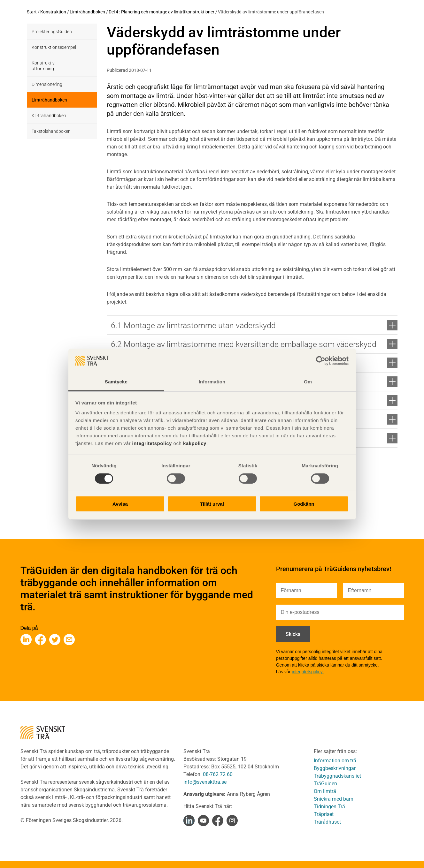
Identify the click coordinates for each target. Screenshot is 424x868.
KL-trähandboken (49, 116)
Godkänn (304, 504)
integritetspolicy (151, 443)
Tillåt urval (212, 504)
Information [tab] (212, 382)
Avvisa (120, 504)
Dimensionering (47, 84)
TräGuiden (325, 784)
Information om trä (335, 761)
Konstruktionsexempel (54, 47)
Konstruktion (53, 12)
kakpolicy (195, 443)
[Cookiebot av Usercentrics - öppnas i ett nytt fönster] (321, 361)
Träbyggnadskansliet (337, 776)
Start (32, 12)
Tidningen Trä (329, 807)
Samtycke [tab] (116, 382)
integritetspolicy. (308, 672)
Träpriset (324, 814)
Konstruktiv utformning (43, 66)
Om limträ (325, 791)
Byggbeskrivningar (335, 768)
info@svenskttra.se (205, 782)
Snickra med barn (334, 799)
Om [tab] (308, 382)
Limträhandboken (87, 12)
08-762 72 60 (218, 774)
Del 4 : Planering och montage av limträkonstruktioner (162, 12)
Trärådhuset (327, 822)
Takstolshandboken (51, 131)
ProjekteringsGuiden (52, 32)
